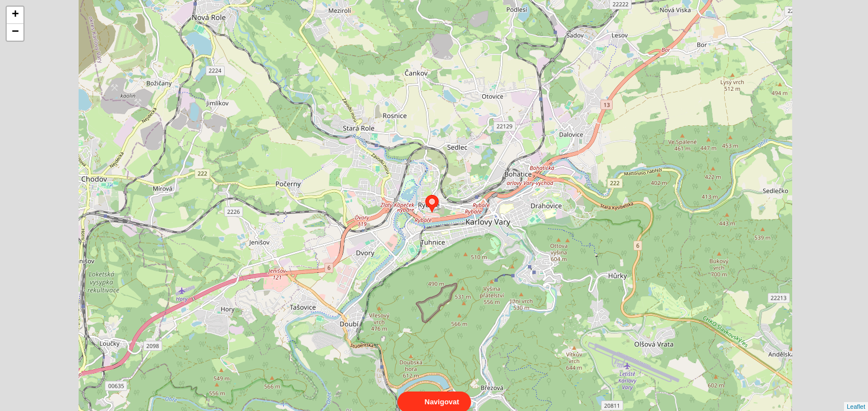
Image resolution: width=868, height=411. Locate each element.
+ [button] (15, 15)
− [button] (15, 32)
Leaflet (856, 397)
